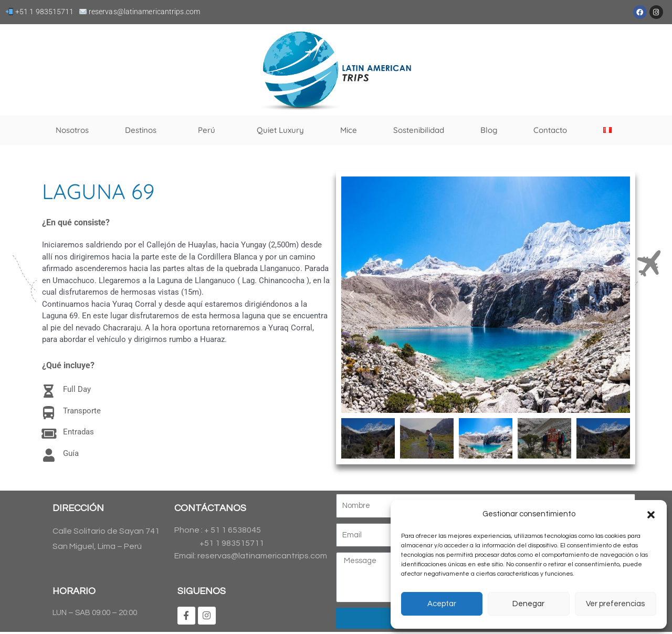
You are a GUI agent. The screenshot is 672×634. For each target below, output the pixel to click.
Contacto (550, 130)
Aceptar (442, 604)
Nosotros (72, 130)
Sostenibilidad (419, 130)
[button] (651, 515)
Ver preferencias (615, 604)
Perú (209, 130)
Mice (349, 130)
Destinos (143, 130)
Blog (489, 130)
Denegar (528, 604)
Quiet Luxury (280, 130)
